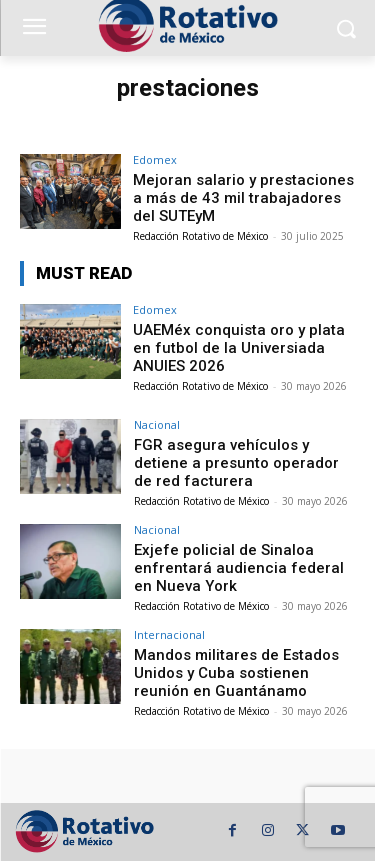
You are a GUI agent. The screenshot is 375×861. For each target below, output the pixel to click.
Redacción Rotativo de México (200, 236)
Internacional (169, 634)
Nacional (157, 424)
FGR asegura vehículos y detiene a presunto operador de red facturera (236, 463)
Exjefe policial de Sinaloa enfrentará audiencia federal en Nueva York (239, 568)
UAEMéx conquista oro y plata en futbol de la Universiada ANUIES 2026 (239, 348)
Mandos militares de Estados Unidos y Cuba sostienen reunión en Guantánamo (236, 673)
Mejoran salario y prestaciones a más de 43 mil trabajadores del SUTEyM (243, 198)
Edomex (155, 159)
